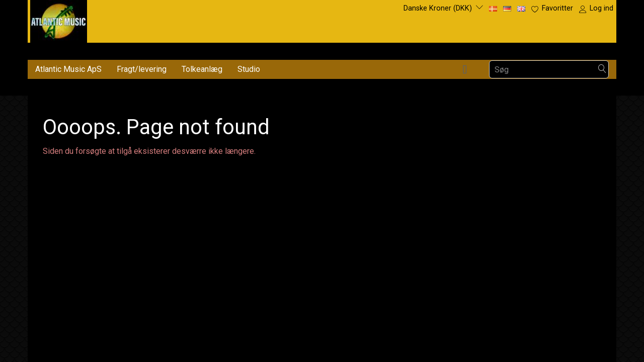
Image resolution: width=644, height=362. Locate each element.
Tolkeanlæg (202, 69)
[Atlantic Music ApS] (59, 19)
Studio (249, 69)
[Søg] (602, 70)
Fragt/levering (142, 69)
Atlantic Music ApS (68, 69)
